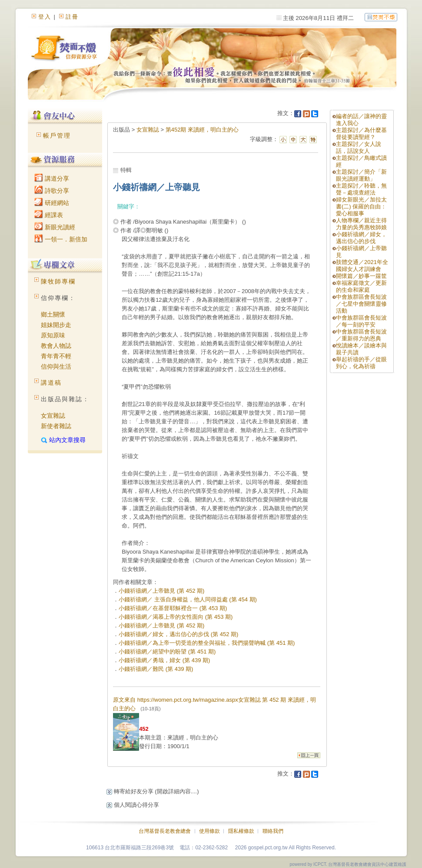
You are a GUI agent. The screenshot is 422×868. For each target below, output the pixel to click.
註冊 (72, 17)
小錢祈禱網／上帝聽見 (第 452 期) (161, 591)
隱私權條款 (241, 831)
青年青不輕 (56, 356)
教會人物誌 (56, 346)
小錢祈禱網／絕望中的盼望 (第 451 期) (167, 652)
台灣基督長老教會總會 (165, 831)
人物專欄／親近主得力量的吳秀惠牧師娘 (361, 224)
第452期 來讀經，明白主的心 (202, 130)
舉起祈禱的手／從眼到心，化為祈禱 (361, 363)
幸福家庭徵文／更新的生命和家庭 (361, 286)
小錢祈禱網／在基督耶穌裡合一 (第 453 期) (173, 608)
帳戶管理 (57, 135)
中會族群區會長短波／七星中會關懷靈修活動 (361, 304)
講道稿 (51, 383)
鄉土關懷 (53, 314)
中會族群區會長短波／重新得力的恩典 (361, 335)
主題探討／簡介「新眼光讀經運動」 (361, 175)
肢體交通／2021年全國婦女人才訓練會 (362, 266)
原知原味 (53, 335)
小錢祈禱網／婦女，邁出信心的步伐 (361, 238)
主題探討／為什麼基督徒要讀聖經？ (361, 134)
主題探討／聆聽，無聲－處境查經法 (361, 189)
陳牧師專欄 (58, 281)
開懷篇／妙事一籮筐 (361, 276)
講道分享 (52, 178)
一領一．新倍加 (61, 239)
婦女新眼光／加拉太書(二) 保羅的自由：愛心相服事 (361, 206)
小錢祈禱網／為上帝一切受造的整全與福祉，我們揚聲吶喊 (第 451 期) (207, 643)
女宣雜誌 (53, 416)
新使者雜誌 (56, 426)
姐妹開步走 (56, 325)
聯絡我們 (273, 831)
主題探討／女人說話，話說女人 (359, 147)
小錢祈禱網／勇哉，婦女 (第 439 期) (164, 660)
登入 (45, 17)
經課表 (49, 215)
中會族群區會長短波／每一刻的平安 (361, 321)
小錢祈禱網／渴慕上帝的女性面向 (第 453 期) (176, 617)
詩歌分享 (52, 191)
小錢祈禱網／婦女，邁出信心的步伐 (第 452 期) (178, 634)
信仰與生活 (56, 366)
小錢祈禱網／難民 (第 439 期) (156, 669)
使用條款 (209, 831)
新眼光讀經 (55, 227)
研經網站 (52, 203)
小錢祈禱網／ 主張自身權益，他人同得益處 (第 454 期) (188, 599)
